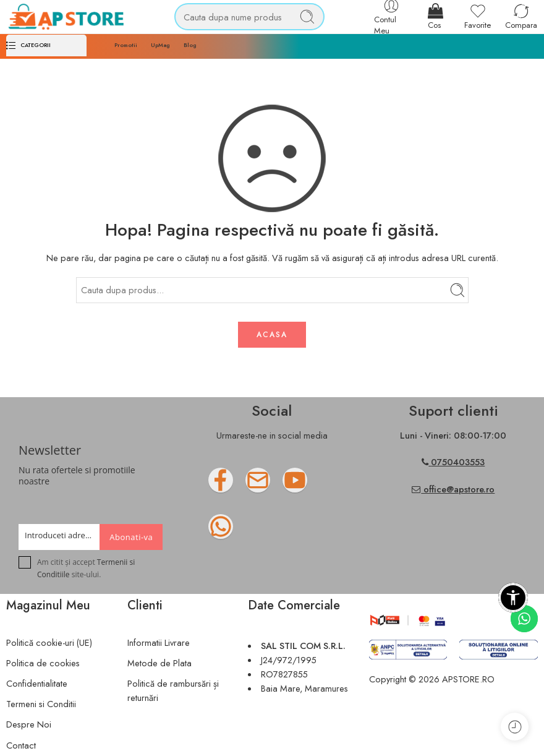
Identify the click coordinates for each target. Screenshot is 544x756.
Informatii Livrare (159, 642)
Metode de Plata (159, 663)
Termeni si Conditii (41, 704)
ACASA (272, 335)
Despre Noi (29, 724)
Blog (190, 45)
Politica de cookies (43, 663)
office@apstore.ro (453, 489)
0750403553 (458, 462)
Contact (21, 745)
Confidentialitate (37, 683)
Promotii (126, 45)
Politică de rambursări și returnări (173, 690)
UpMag (160, 45)
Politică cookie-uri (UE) (49, 642)
